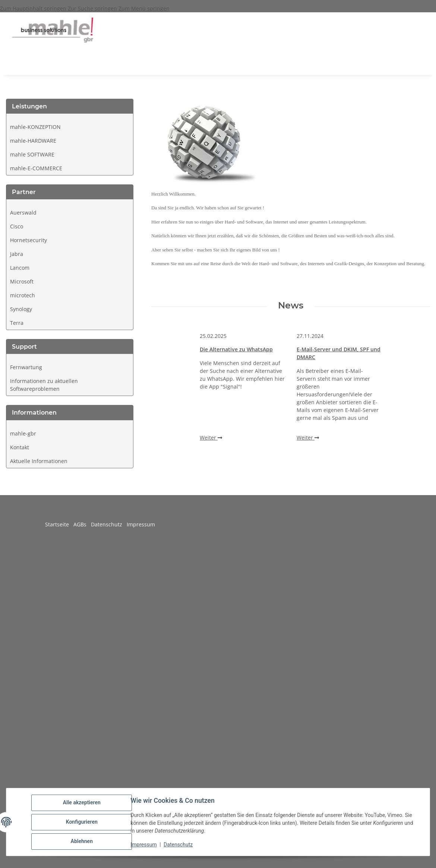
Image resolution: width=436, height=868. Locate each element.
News (291, 305)
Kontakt (20, 447)
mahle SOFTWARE (32, 154)
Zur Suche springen (93, 8)
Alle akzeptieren (82, 803)
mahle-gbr (23, 433)
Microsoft (22, 281)
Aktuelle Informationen (39, 461)
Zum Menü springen (144, 8)
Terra (17, 323)
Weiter (211, 438)
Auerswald (23, 213)
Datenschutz (178, 845)
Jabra (17, 254)
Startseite (59, 524)
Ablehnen (82, 842)
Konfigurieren (82, 822)
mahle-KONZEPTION (35, 127)
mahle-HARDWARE (33, 141)
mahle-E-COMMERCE (36, 168)
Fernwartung (26, 367)
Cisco (17, 226)
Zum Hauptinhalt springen (34, 8)
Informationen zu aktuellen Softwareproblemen (44, 385)
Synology (21, 309)
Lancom (20, 268)
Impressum (144, 845)
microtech (23, 295)
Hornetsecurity (29, 240)
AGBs (82, 524)
